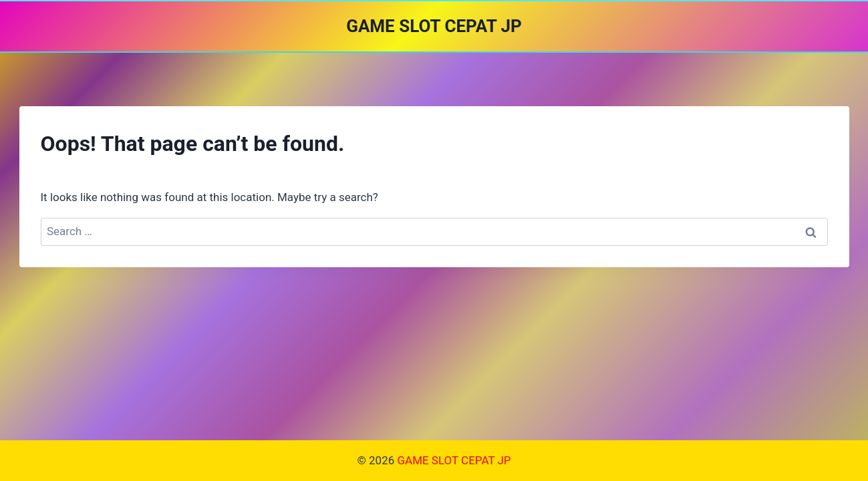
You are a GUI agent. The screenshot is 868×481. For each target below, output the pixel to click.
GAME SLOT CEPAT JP (454, 460)
